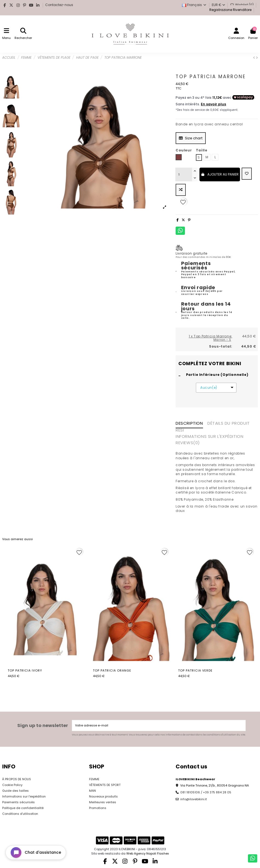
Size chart (191, 138)
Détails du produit (229, 424)
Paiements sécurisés (18, 802)
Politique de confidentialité (23, 808)
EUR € (218, 5)
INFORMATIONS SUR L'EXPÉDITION (209, 437)
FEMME (94, 779)
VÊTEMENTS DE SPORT (105, 785)
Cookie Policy (12, 785)
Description (189, 424)
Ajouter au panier (220, 174)
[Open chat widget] (36, 852)
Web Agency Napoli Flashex (148, 853)
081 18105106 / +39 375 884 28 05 (206, 792)
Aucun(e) (209, 388)
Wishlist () (242, 5)
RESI (180, 430)
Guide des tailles (15, 791)
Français (194, 5)
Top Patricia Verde (195, 670)
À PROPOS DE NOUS (17, 779)
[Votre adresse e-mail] (154, 725)
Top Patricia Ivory (25, 670)
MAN (92, 791)
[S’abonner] (241, 725)
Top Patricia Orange (112, 670)
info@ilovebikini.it (194, 799)
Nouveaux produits (103, 796)
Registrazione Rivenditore (230, 10)
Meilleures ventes (103, 802)
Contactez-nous (59, 5)
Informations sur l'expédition (24, 796)
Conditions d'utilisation (20, 814)
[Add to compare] (181, 190)
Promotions (98, 808)
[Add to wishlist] (247, 174)
